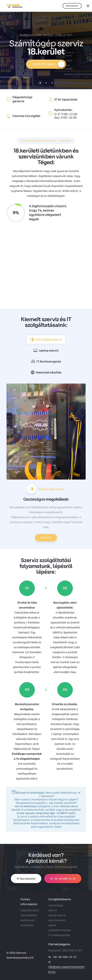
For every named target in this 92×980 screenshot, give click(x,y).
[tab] (46, 339)
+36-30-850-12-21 (63, 878)
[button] (40, 83)
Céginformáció (30, 910)
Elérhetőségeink (48, 64)
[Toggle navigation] (88, 6)
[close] (81, 792)
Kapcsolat (72, 6)
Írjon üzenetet (26, 878)
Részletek (46, 538)
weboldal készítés (60, 930)
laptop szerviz (57, 915)
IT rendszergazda (59, 935)
